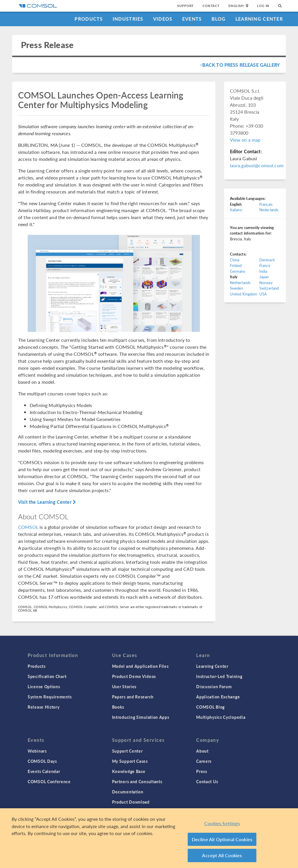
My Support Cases (130, 761)
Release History (44, 707)
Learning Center (259, 19)
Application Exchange (218, 697)
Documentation (128, 792)
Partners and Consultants (137, 781)
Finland (236, 265)
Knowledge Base (129, 771)
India (263, 271)
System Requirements (50, 697)
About (202, 751)
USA (263, 294)
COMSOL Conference (49, 781)
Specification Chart (47, 676)
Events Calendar (44, 771)
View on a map (245, 140)
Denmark (267, 260)
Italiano (236, 210)
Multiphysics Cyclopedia (221, 717)
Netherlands (240, 282)
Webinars (37, 751)
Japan (264, 277)
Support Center (127, 751)
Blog (219, 19)
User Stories (124, 686)
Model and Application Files (140, 666)
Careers (204, 761)
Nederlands (269, 210)
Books (118, 707)
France (265, 265)
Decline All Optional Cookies (222, 839)
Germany (238, 271)
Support (186, 6)
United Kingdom (244, 294)
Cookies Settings (222, 823)
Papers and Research (133, 697)
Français (266, 204)
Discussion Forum (214, 686)
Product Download (131, 802)
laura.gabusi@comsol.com (257, 165)
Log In (263, 6)
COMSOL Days (42, 761)
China (235, 260)
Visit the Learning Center (47, 502)
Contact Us (207, 781)
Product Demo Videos (134, 676)
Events (192, 19)
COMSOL (28, 527)
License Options (44, 686)
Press (202, 771)
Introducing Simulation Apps (141, 717)
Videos (163, 19)
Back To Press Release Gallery (240, 65)
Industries (128, 19)
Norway (266, 282)
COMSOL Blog (210, 707)
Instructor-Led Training (219, 676)
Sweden (237, 288)
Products (89, 19)
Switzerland (269, 288)
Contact (211, 6)
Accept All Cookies (222, 855)
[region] (149, 838)
